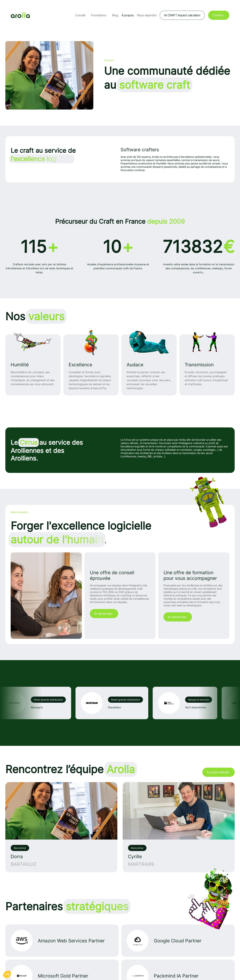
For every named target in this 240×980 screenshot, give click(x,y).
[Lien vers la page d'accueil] (20, 15)
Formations (99, 15)
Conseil (80, 15)
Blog (115, 15)
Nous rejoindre (147, 15)
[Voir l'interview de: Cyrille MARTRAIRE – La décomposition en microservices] (179, 827)
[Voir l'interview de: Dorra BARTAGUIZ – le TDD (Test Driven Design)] (61, 827)
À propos (128, 15)
